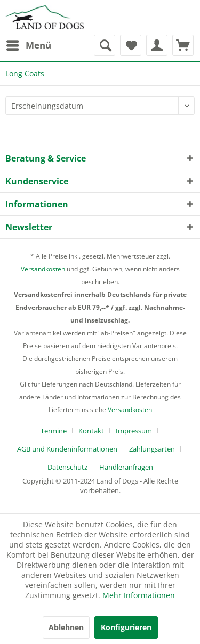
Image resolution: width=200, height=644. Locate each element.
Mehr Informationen (139, 595)
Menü (29, 44)
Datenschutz (67, 467)
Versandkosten (43, 269)
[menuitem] (28, 45)
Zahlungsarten (152, 449)
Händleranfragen (126, 467)
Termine (54, 431)
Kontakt (91, 431)
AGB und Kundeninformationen (67, 449)
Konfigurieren (126, 627)
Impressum (134, 431)
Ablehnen (66, 627)
